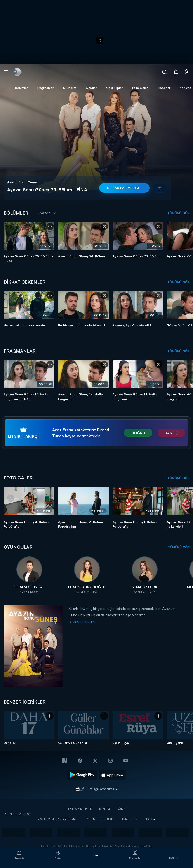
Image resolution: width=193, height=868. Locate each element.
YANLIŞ (171, 433)
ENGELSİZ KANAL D (79, 809)
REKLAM (105, 809)
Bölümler (21, 88)
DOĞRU (138, 433)
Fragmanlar (45, 88)
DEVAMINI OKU (82, 622)
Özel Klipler (114, 88)
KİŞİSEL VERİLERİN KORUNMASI (58, 819)
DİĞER (148, 819)
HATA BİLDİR (129, 819)
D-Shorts (70, 88)
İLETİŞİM (108, 819)
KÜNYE (122, 809)
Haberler (164, 88)
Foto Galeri (140, 88)
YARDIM (91, 819)
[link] (17, 72)
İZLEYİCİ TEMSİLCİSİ (17, 814)
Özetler (91, 88)
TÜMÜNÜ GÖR (178, 213)
